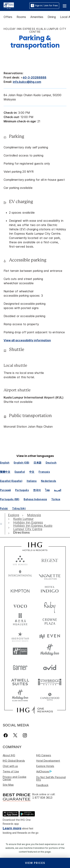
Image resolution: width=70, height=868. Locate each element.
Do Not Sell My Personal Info (51, 778)
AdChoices (44, 772)
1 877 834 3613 (42, 798)
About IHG (9, 755)
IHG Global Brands (14, 761)
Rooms (21, 17)
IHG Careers (44, 755)
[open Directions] (21, 533)
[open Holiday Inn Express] (28, 522)
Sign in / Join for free (44, 6)
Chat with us (10, 766)
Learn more (12, 828)
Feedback (42, 785)
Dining (52, 17)
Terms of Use (11, 771)
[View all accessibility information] (27, 340)
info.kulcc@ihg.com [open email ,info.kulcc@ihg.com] (27, 82)
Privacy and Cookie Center (15, 778)
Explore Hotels (45, 766)
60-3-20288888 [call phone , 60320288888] (35, 77)
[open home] (3, 524)
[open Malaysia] (34, 515)
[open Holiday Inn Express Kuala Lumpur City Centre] (33, 527)
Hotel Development (48, 761)
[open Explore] (14, 515)
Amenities (37, 17)
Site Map (8, 785)
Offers (8, 17)
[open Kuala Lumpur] (23, 519)
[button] (65, 6)
